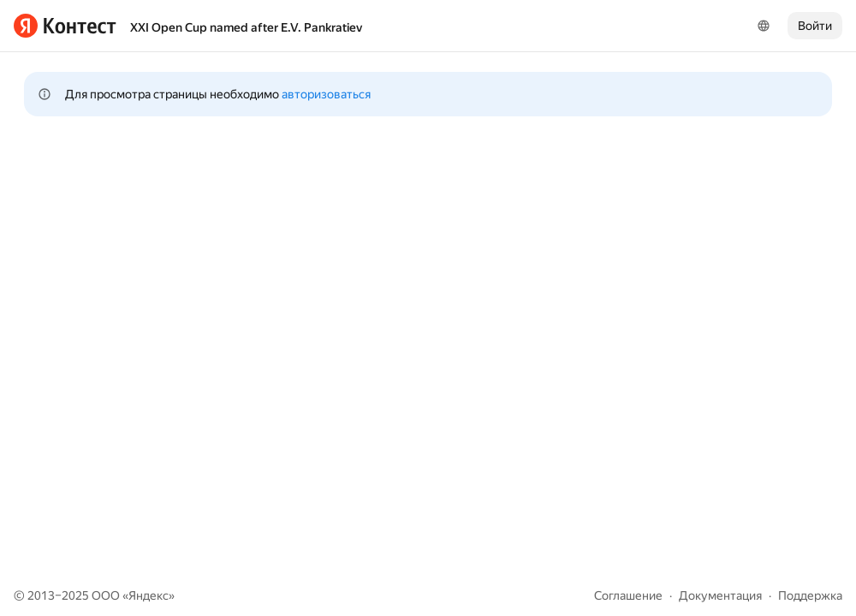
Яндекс (149, 595)
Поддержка (810, 595)
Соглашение (628, 595)
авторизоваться (326, 94)
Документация (720, 595)
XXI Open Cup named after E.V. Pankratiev (246, 27)
